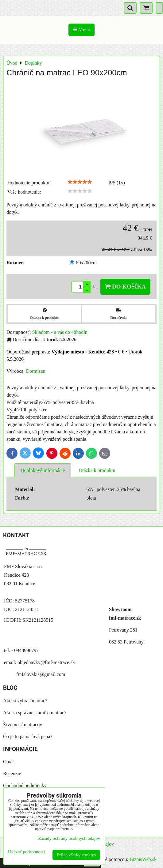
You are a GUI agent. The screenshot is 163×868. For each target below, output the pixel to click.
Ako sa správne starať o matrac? (35, 713)
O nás (9, 762)
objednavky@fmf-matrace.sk (46, 662)
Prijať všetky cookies (76, 855)
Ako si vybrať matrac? (25, 701)
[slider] (80, 182)
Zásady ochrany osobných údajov (69, 838)
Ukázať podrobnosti (26, 852)
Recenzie (12, 774)
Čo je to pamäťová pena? (28, 736)
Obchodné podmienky (25, 785)
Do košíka (125, 287)
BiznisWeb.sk (143, 859)
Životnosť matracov (23, 725)
